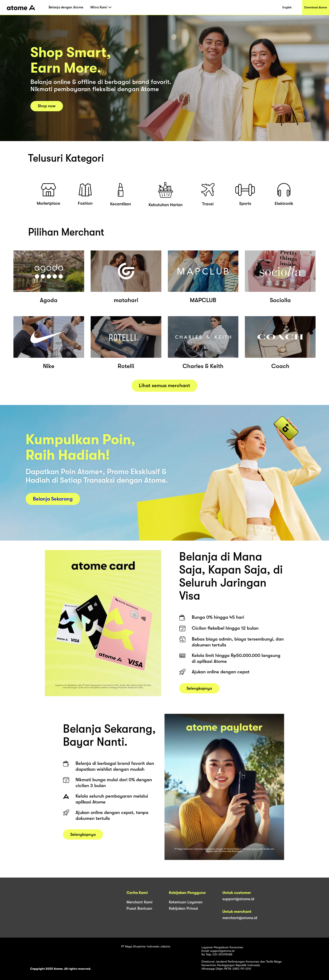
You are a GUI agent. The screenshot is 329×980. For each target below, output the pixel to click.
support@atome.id (238, 899)
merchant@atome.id (240, 918)
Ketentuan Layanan (186, 902)
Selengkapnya (199, 692)
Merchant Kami (139, 902)
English (287, 7)
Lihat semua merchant (164, 385)
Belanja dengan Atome (66, 7)
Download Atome (316, 7)
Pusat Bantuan (139, 908)
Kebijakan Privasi (183, 908)
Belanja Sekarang (53, 499)
